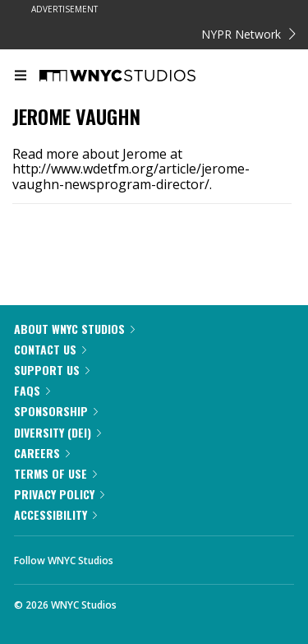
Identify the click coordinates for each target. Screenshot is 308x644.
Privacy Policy (59, 494)
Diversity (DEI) (57, 432)
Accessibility (55, 514)
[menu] (21, 76)
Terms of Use (55, 473)
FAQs (32, 390)
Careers (42, 453)
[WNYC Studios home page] (138, 76)
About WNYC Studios (74, 329)
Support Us (52, 370)
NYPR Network (248, 34)
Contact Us (50, 349)
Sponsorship (56, 411)
